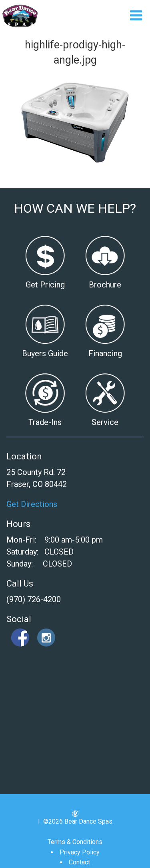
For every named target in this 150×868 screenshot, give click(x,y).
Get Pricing (45, 285)
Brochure (105, 285)
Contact (79, 862)
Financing (105, 353)
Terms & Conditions (75, 842)
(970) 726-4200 (34, 599)
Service (105, 422)
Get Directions (32, 504)
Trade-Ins (45, 422)
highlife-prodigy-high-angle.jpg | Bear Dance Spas (20, 16)
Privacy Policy (80, 852)
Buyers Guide (45, 353)
